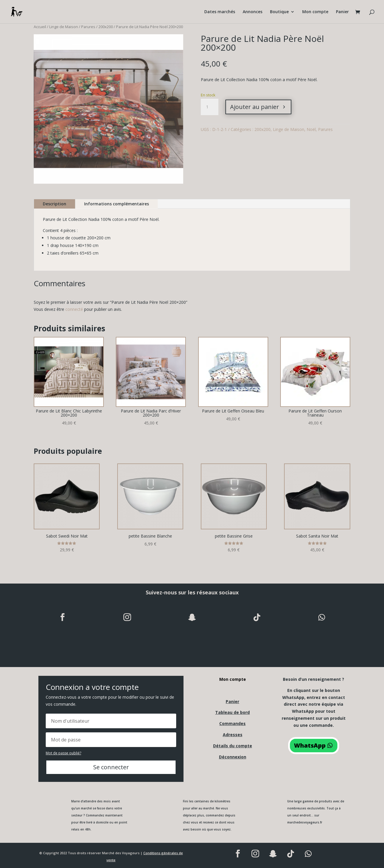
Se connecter (111, 767)
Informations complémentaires (117, 204)
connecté (74, 309)
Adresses (233, 735)
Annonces (253, 12)
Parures (88, 27)
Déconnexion (233, 757)
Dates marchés (220, 12)
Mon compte (315, 12)
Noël (311, 129)
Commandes (232, 723)
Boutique (279, 12)
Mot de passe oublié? (63, 753)
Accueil (40, 27)
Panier (342, 12)
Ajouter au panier (255, 107)
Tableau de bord (232, 712)
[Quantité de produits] (210, 107)
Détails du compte (233, 746)
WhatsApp (310, 745)
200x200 (106, 27)
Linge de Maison (64, 27)
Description (55, 204)
